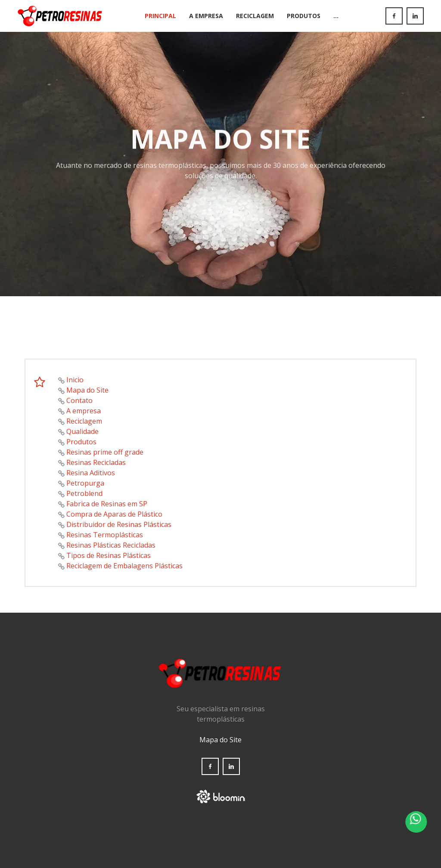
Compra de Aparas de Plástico (114, 514)
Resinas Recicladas (96, 462)
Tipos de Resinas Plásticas (109, 555)
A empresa (84, 411)
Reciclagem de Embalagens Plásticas (124, 566)
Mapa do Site (87, 390)
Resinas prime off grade (105, 452)
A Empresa (206, 16)
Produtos (304, 16)
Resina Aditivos (91, 473)
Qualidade (82, 431)
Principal (160, 16)
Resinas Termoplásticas (105, 535)
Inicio (75, 380)
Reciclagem (255, 16)
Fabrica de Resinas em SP (107, 504)
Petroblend (84, 493)
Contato (79, 400)
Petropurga (85, 483)
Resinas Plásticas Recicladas (111, 545)
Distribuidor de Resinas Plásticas (119, 524)
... (336, 16)
